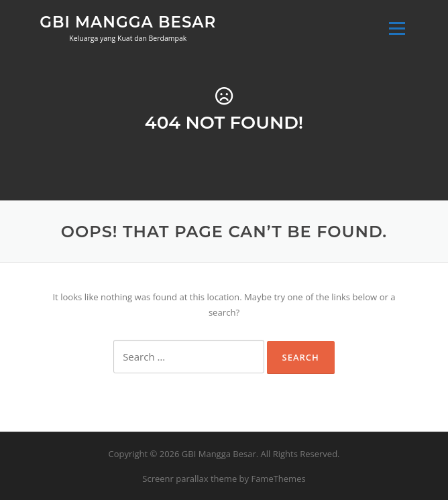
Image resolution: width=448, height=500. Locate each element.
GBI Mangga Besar (128, 21)
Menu (397, 28)
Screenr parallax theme (189, 479)
